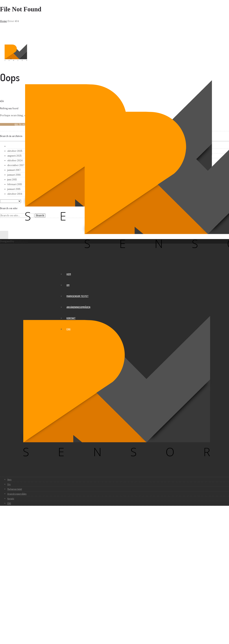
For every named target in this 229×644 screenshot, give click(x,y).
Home (3, 21)
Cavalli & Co (21, 241)
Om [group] (68, 285)
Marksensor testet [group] (77, 296)
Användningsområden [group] (78, 307)
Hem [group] (69, 274)
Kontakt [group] (71, 318)
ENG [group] (69, 329)
